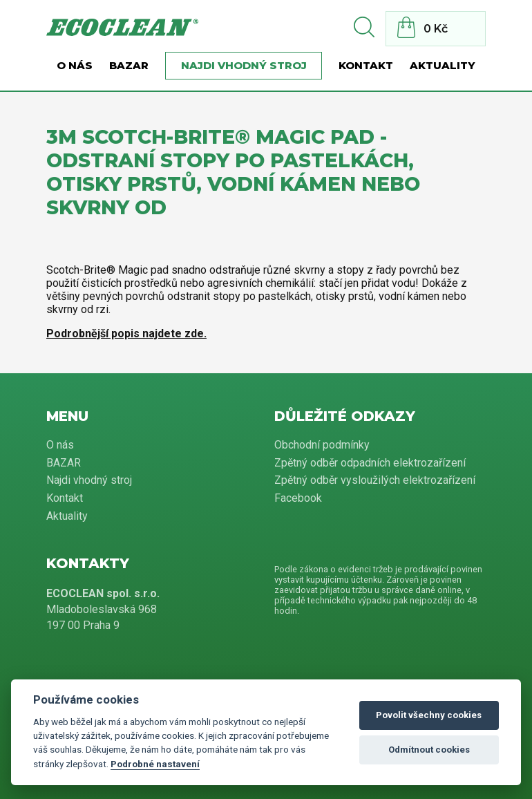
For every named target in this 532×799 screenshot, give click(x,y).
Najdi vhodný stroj (244, 66)
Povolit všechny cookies (429, 715)
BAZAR (129, 66)
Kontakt (366, 66)
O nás (75, 66)
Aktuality (443, 66)
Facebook (298, 498)
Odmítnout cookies (429, 750)
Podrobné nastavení (155, 764)
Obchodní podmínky (322, 445)
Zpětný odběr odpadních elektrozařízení (370, 463)
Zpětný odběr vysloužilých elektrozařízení (375, 480)
